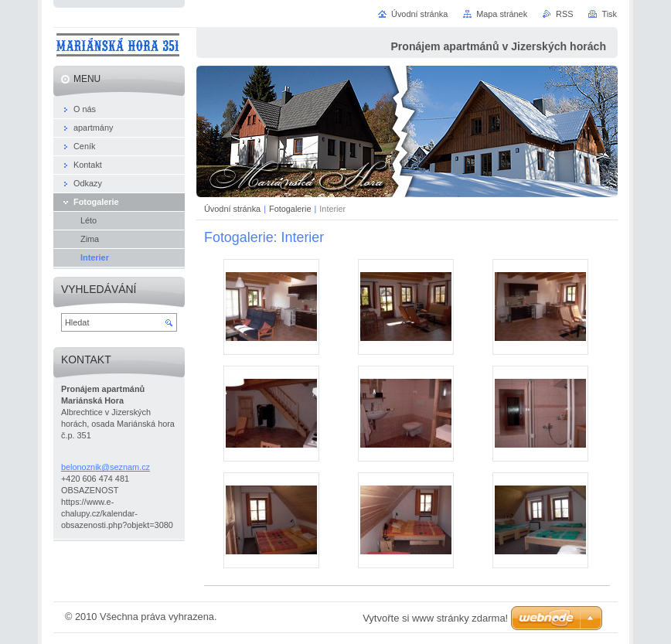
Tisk (609, 14)
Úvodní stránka (232, 209)
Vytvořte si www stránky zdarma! (435, 618)
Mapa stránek (502, 14)
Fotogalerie (290, 209)
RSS (564, 14)
